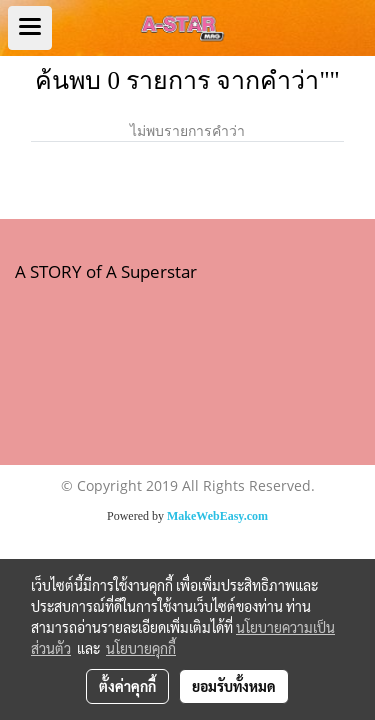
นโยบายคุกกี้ (141, 648)
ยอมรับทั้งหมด (234, 686)
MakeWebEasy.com (217, 516)
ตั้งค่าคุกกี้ (127, 686)
